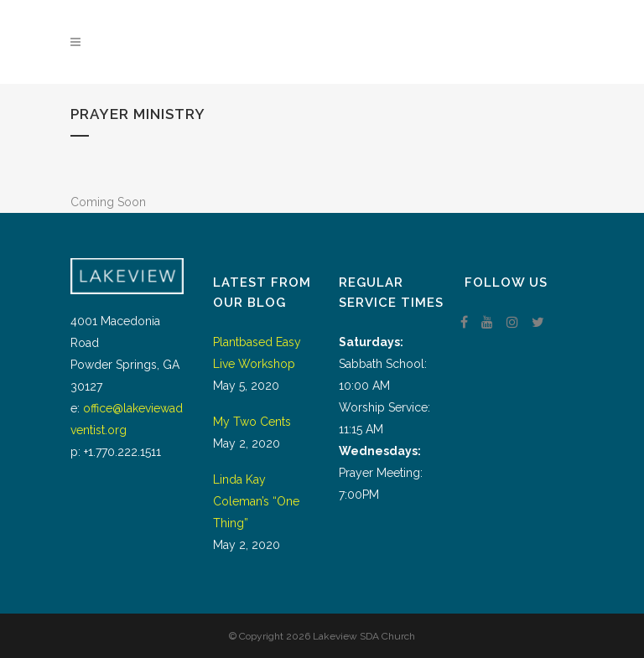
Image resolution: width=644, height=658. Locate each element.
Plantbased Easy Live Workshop (257, 353)
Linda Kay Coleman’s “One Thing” (256, 501)
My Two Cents (252, 422)
